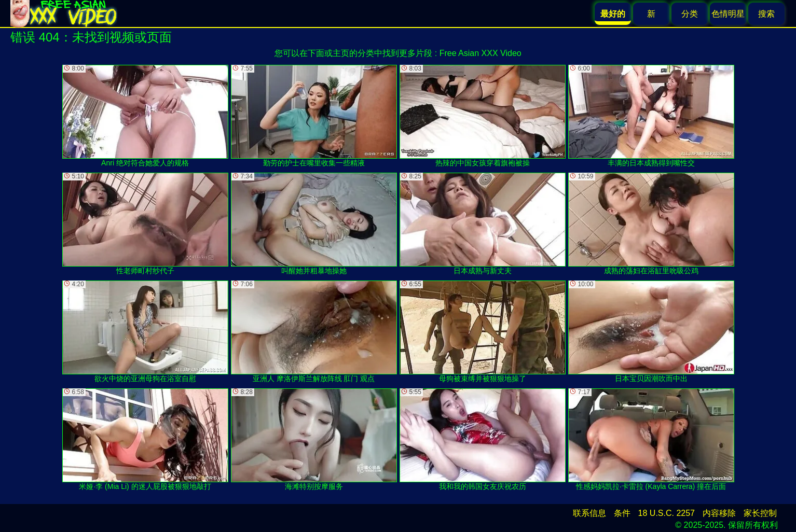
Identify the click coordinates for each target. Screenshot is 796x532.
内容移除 (719, 513)
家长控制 (760, 513)
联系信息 (589, 513)
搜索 (766, 14)
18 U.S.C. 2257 (667, 513)
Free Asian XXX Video (481, 53)
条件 (622, 513)
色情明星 (728, 14)
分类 (690, 14)
